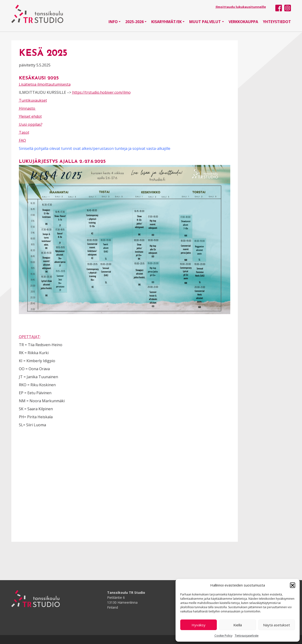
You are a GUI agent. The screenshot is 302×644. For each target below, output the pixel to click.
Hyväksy (199, 625)
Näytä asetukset (277, 625)
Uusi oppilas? (31, 124)
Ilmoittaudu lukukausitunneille (241, 7)
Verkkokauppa (243, 22)
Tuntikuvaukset (33, 100)
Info (113, 22)
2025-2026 (134, 22)
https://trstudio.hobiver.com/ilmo (101, 92)
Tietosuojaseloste (247, 636)
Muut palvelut (205, 22)
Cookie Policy (223, 636)
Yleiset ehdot (30, 116)
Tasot (24, 132)
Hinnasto (27, 108)
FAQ (22, 140)
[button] (293, 585)
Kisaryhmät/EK (166, 22)
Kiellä (238, 625)
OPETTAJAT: (30, 337)
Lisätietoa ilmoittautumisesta (45, 84)
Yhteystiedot (277, 22)
